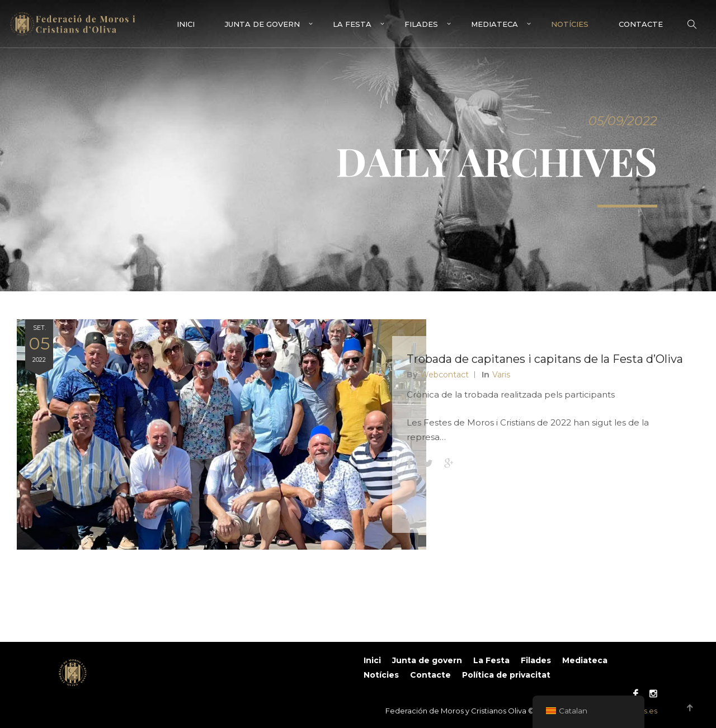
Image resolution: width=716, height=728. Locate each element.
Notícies (570, 24)
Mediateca (494, 24)
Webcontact (447, 394)
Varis (503, 394)
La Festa (352, 24)
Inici (186, 24)
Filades (421, 24)
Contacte (641, 24)
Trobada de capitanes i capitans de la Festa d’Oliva (527, 370)
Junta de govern (262, 24)
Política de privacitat (506, 675)
